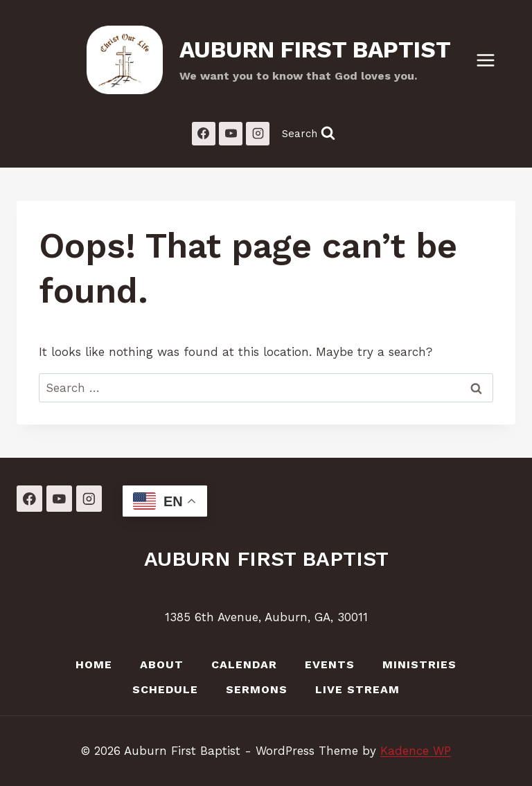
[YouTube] (231, 134)
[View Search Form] (308, 133)
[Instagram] (258, 134)
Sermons (257, 689)
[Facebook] (204, 134)
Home (94, 664)
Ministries (419, 664)
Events (330, 664)
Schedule (165, 689)
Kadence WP (416, 751)
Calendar (244, 664)
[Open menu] (493, 60)
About (162, 664)
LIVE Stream (357, 689)
